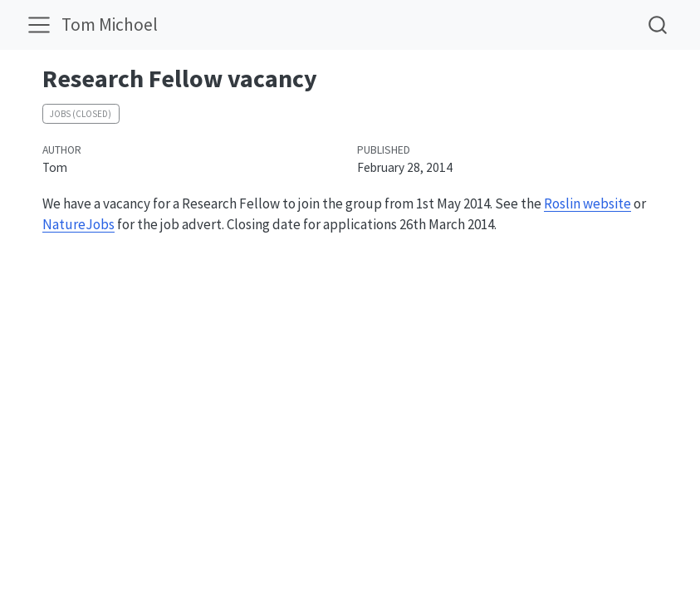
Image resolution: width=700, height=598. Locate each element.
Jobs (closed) (81, 114)
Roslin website (587, 203)
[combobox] (658, 25)
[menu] (39, 25)
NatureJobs (78, 224)
